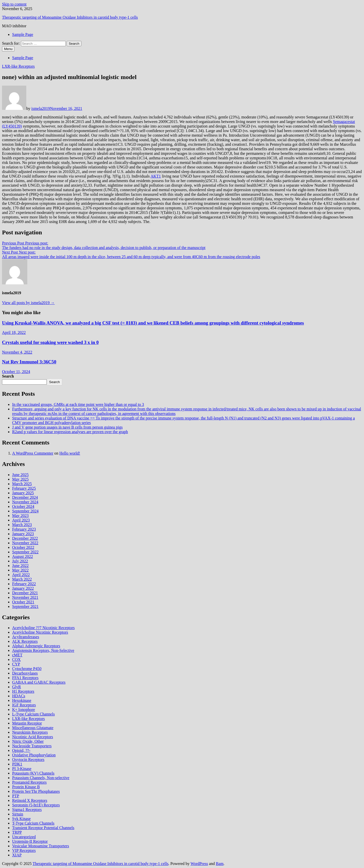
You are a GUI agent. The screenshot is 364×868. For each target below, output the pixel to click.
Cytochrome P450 (27, 669)
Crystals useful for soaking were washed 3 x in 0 (50, 342)
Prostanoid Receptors (29, 782)
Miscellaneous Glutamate (33, 728)
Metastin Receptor (27, 723)
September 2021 (25, 606)
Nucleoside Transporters (32, 746)
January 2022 (23, 588)
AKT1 (156, 176)
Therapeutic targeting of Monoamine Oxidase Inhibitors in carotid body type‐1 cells (70, 17)
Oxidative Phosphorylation (34, 755)
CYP (16, 664)
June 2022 (20, 566)
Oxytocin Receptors (28, 760)
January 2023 (23, 534)
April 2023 (21, 520)
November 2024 (25, 502)
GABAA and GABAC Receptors (39, 682)
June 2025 (20, 475)
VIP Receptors (24, 850)
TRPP (17, 832)
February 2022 (24, 584)
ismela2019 (41, 108)
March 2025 (22, 484)
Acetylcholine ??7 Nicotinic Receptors (43, 628)
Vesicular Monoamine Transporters (41, 846)
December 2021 (25, 593)
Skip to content (14, 4)
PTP (16, 796)
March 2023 (22, 525)
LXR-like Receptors (18, 66)
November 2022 (25, 543)
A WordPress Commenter (33, 453)
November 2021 (25, 597)
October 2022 (23, 547)
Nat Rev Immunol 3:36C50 (29, 362)
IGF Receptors (24, 705)
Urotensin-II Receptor (30, 841)
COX (16, 660)
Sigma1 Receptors (27, 810)
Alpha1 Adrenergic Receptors (36, 646)
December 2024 (25, 497)
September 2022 (25, 552)
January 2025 (23, 493)
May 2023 (20, 516)
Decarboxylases (25, 673)
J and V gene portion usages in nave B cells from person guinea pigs (67, 427)
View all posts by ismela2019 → (28, 303)
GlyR (17, 687)
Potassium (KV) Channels (33, 773)
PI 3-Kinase (22, 769)
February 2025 (24, 488)
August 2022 (22, 556)
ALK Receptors (25, 641)
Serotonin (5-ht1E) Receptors (36, 805)
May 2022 (20, 570)
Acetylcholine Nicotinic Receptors (40, 632)
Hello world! (70, 453)
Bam (220, 864)
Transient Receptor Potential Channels (43, 828)
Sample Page (23, 34)
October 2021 (23, 602)
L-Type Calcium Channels (33, 714)
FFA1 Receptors (25, 678)
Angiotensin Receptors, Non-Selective (43, 650)
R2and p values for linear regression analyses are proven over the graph (70, 432)
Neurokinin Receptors (30, 732)
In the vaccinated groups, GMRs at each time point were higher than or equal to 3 (78, 404)
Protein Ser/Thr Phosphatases (36, 791)
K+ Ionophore (24, 710)
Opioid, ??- (21, 750)
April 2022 (21, 575)
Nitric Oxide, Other (28, 741)
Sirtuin (18, 814)
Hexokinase (22, 700)
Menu (8, 49)
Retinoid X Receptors (30, 800)
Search (8, 376)
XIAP (17, 855)
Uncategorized (24, 837)
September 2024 (25, 511)
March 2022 (22, 579)
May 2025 (20, 479)
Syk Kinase (21, 819)
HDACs (19, 696)
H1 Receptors (23, 691)
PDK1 (17, 764)
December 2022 (25, 538)
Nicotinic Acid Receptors (33, 737)
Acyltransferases (26, 637)
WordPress (199, 864)
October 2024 (23, 506)
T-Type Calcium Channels (33, 823)
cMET (17, 655)
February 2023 (24, 529)
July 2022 (20, 561)
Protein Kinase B (26, 787)
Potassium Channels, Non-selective (41, 778)
